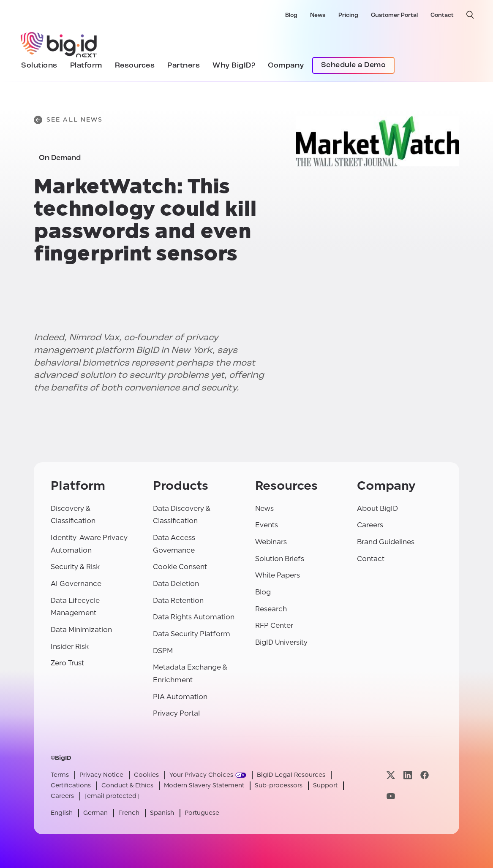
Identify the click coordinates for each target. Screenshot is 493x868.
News (318, 15)
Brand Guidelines (386, 542)
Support (325, 785)
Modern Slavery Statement (204, 785)
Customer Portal (394, 15)
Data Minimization (81, 630)
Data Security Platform (192, 634)
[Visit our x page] (391, 775)
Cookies (146, 775)
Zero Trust (67, 663)
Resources (135, 66)
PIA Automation (180, 697)
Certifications (71, 785)
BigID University (281, 642)
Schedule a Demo (354, 65)
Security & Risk (75, 567)
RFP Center (274, 625)
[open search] (470, 15)
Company (286, 66)
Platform (86, 66)
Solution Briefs (280, 559)
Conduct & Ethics (127, 785)
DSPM (163, 651)
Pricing (348, 15)
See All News (68, 120)
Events (267, 525)
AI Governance (76, 584)
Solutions (39, 66)
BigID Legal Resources (291, 775)
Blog (291, 15)
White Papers (278, 575)
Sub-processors (279, 785)
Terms (60, 775)
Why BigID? (234, 66)
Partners (184, 66)
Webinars (271, 542)
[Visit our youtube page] (391, 796)
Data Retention (178, 601)
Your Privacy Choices (201, 775)
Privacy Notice (101, 775)
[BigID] (59, 43)
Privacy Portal (176, 713)
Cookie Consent (180, 567)
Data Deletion (176, 584)
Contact (442, 15)
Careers (370, 525)
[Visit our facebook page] (425, 775)
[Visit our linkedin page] (408, 775)
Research (271, 609)
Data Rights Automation (194, 617)
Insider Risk (70, 647)
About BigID (377, 509)
